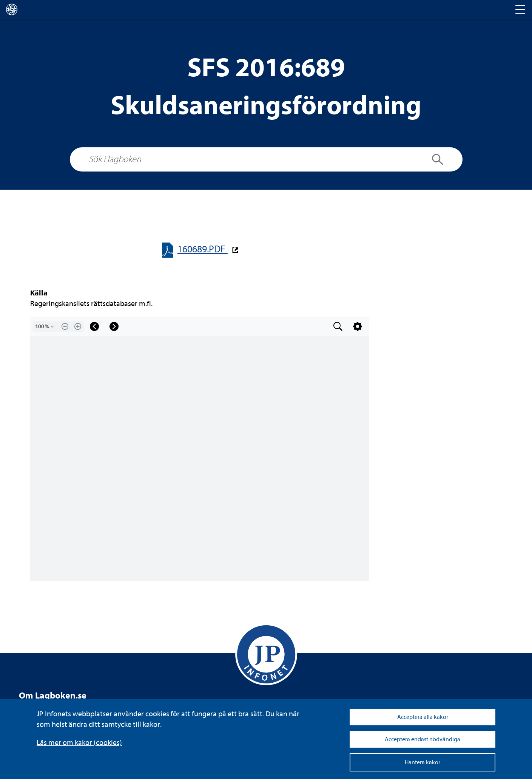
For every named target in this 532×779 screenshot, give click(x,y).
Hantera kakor (423, 762)
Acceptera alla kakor (423, 717)
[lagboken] (12, 9)
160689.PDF (203, 249)
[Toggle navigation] (520, 9)
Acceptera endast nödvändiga (423, 739)
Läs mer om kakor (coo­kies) (79, 743)
